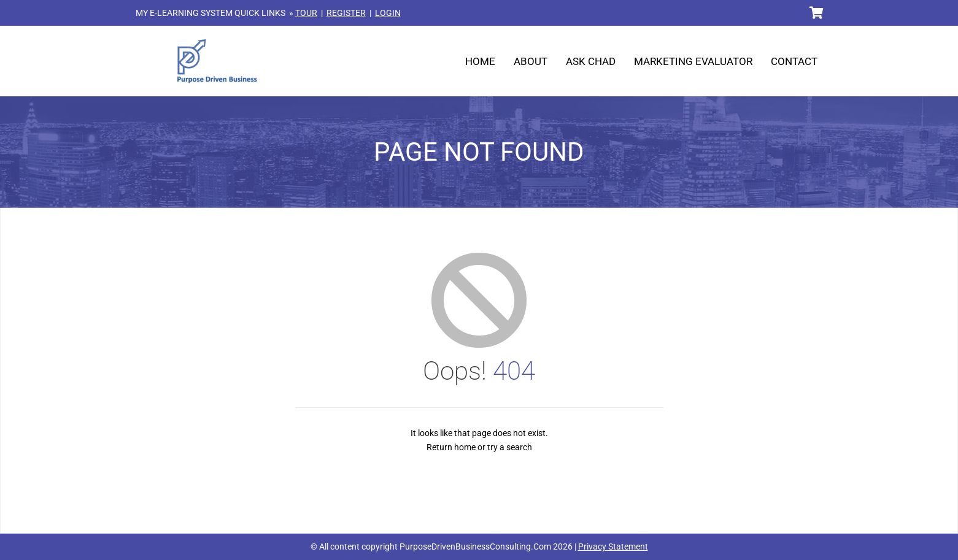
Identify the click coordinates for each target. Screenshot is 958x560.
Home (480, 61)
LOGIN (388, 13)
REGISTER (346, 13)
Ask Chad (591, 61)
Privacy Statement (613, 547)
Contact (794, 61)
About (531, 61)
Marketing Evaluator (693, 61)
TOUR (306, 13)
